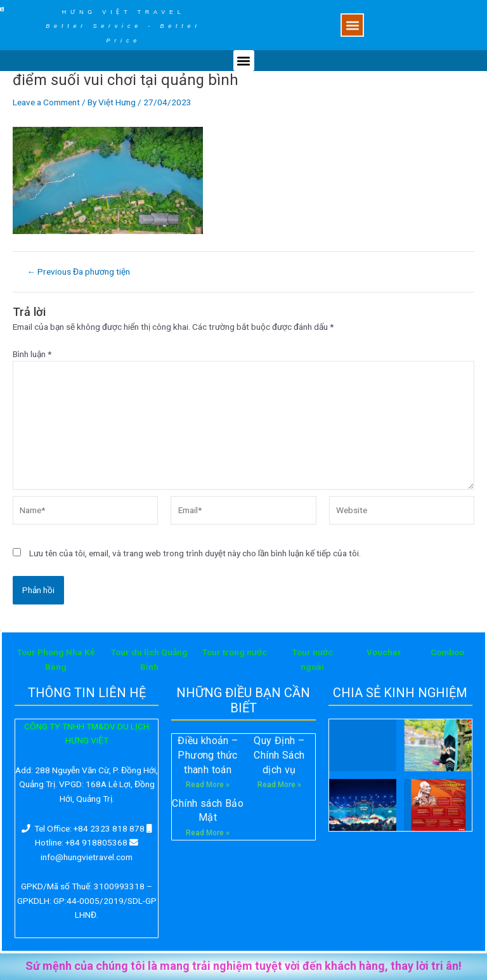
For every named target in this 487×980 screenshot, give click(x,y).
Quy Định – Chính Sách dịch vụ (279, 755)
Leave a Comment (46, 102)
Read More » (208, 785)
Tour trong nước (235, 652)
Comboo (447, 652)
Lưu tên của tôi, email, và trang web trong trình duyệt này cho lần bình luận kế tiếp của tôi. (195, 553)
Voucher (384, 652)
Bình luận (32, 354)
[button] (352, 25)
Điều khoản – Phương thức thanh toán (208, 755)
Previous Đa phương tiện (79, 272)
